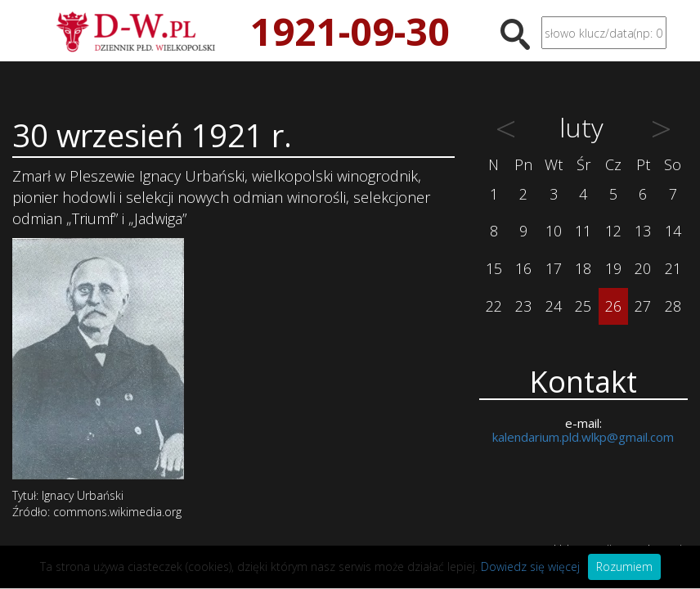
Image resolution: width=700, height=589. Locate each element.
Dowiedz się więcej (530, 567)
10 (554, 231)
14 (673, 231)
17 (554, 268)
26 (613, 306)
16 (523, 268)
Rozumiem (624, 567)
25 (583, 306)
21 (673, 268)
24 (554, 306)
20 (643, 268)
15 (494, 268)
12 (613, 231)
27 (643, 306)
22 (494, 306)
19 (613, 268)
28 (673, 306)
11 (583, 231)
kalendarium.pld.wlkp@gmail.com (583, 437)
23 (523, 306)
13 (643, 231)
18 (583, 268)
